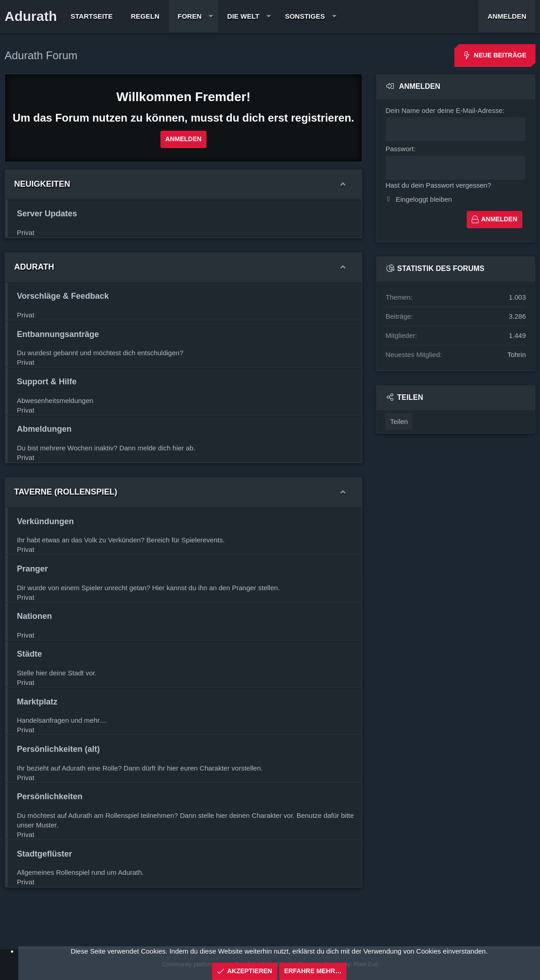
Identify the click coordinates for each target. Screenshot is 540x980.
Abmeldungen (44, 429)
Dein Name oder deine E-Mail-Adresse (444, 110)
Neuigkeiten (42, 184)
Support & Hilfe (47, 382)
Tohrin (517, 354)
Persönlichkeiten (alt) (58, 749)
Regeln (145, 16)
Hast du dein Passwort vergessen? (438, 185)
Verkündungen (45, 521)
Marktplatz (37, 702)
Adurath (31, 16)
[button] (211, 16)
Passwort (400, 149)
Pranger (32, 569)
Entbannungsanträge (58, 334)
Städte (29, 654)
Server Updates (47, 214)
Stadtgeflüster (44, 854)
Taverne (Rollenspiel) (66, 492)
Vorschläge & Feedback (63, 296)
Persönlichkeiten (50, 796)
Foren (190, 16)
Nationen (34, 616)
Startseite (92, 16)
